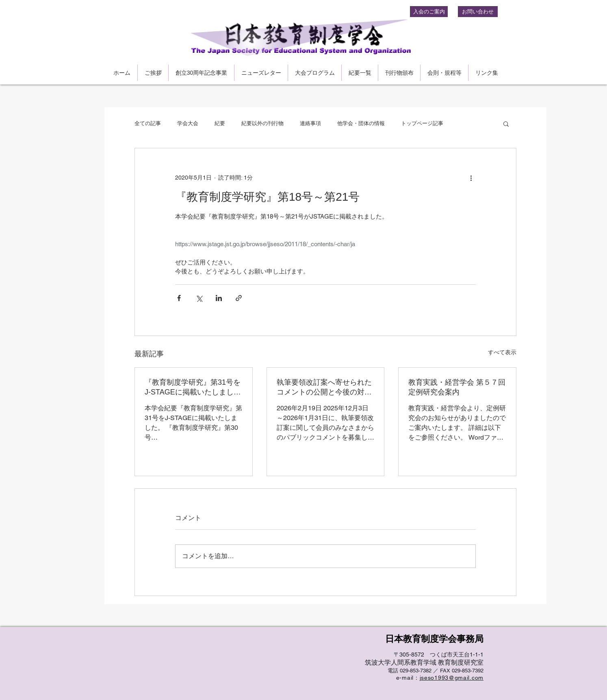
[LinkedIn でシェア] (219, 298)
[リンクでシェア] (239, 298)
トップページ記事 (422, 123)
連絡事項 (310, 123)
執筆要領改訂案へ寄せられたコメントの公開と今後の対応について (324, 388)
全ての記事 (148, 123)
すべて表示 (502, 352)
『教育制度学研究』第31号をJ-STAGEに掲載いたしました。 (193, 388)
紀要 (220, 123)
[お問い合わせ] (478, 12)
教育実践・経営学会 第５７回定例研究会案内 (457, 387)
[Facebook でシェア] (179, 298)
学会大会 (188, 123)
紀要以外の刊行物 (262, 123)
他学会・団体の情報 (361, 123)
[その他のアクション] (471, 178)
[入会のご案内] (429, 12)
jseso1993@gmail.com (452, 678)
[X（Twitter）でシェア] (199, 298)
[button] (506, 124)
